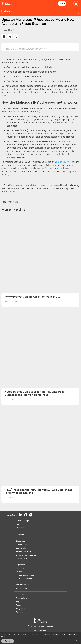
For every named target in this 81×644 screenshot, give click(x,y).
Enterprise (20, 528)
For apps (19, 572)
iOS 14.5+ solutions (25, 579)
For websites (21, 568)
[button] (4, 37)
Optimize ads (21, 548)
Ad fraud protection (23, 558)
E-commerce (21, 535)
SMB (18, 524)
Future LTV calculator (26, 575)
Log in (62, 3)
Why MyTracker (22, 588)
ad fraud (14, 202)
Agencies (20, 531)
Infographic (20, 609)
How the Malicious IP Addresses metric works (28, 49)
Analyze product (22, 544)
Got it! (8, 641)
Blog (18, 602)
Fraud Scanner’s (65, 162)
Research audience (23, 551)
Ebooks (19, 605)
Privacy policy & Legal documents (41, 626)
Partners (19, 612)
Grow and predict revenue (26, 555)
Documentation (22, 598)
